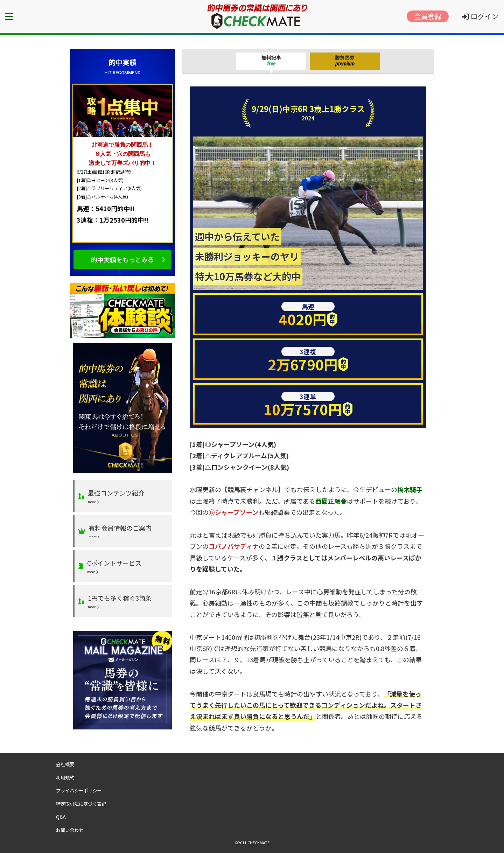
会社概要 (65, 764)
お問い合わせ (70, 830)
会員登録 (428, 16)
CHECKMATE (258, 842)
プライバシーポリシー (79, 790)
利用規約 (65, 777)
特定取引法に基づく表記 (81, 804)
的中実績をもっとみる (122, 259)
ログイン (480, 16)
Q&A (61, 817)
